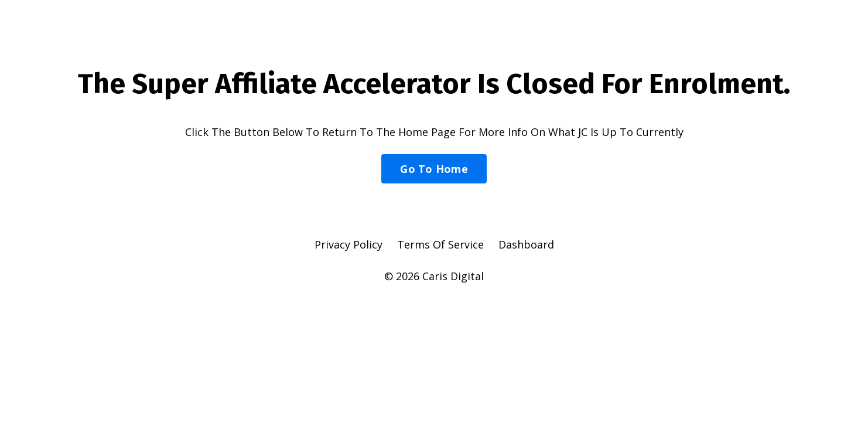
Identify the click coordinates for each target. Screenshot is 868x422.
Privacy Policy (348, 244)
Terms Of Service (440, 244)
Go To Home (434, 169)
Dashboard (526, 244)
